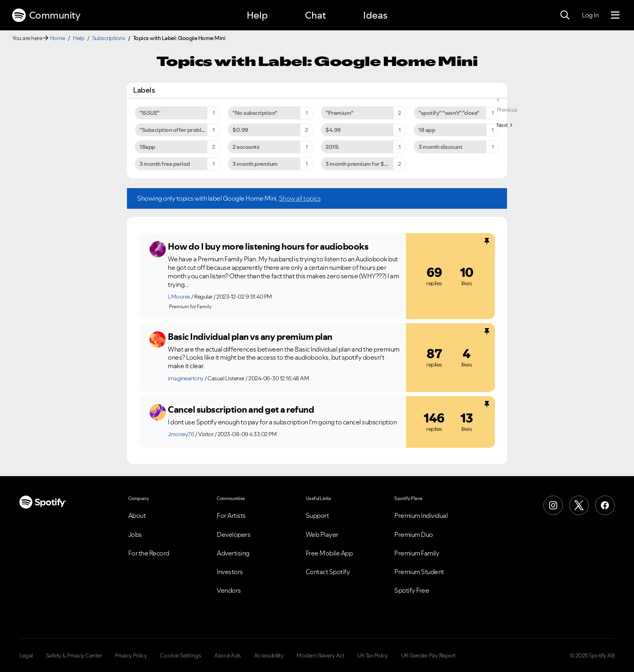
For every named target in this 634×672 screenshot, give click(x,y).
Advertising (233, 553)
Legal (26, 655)
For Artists (231, 515)
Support (317, 515)
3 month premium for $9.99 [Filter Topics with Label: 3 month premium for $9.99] (361, 164)
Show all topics (300, 198)
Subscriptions (109, 38)
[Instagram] (553, 505)
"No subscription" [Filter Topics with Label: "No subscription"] (255, 113)
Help (257, 15)
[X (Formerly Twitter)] (579, 505)
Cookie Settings (181, 655)
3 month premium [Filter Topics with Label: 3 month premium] (255, 164)
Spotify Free (412, 590)
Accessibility (269, 655)
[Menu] (615, 15)
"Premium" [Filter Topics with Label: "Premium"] (339, 113)
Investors (230, 572)
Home (57, 38)
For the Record (149, 553)
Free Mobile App (329, 553)
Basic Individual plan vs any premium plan (250, 337)
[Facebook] (605, 505)
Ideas (375, 15)
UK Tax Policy (373, 655)
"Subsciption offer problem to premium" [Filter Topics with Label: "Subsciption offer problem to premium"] (180, 130)
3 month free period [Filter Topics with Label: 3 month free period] (165, 164)
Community (46, 15)
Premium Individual (421, 515)
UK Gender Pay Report (428, 655)
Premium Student (419, 572)
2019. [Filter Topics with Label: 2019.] (333, 147)
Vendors (229, 590)
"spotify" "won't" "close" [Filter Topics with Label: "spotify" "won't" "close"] (449, 113)
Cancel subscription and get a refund (241, 409)
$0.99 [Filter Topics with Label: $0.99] (240, 130)
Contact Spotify (328, 572)
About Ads (228, 655)
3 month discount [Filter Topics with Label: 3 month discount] (440, 147)
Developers (234, 534)
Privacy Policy (131, 655)
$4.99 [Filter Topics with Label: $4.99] (333, 130)
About (137, 515)
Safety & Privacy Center (74, 655)
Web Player (322, 534)
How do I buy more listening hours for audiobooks (268, 246)
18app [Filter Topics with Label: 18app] (147, 147)
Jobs (135, 534)
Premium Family (417, 553)
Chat (315, 15)
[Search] (565, 15)
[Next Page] (504, 125)
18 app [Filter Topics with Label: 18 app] (427, 130)
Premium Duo (414, 534)
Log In (590, 15)
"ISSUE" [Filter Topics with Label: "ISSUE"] (149, 113)
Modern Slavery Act (320, 655)
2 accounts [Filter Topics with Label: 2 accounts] (246, 147)
